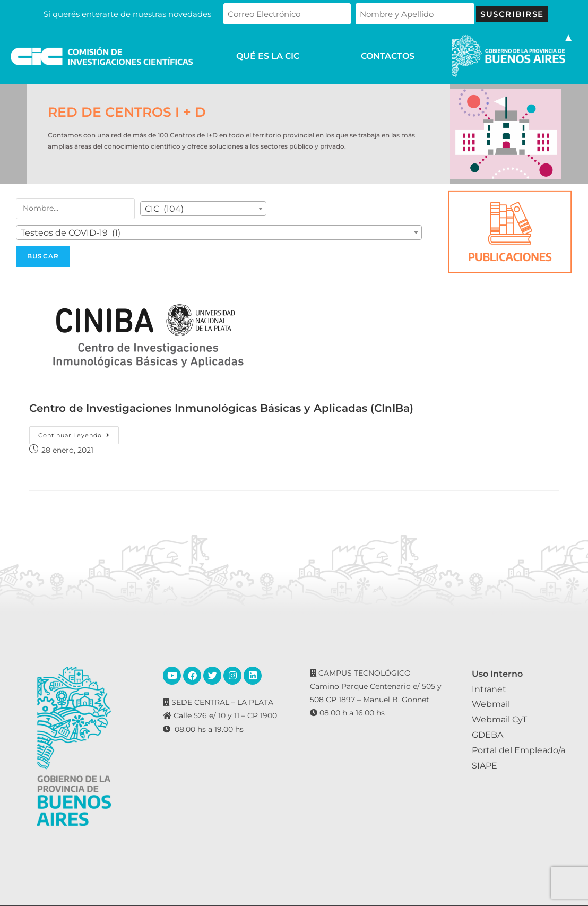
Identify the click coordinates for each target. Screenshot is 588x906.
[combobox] (203, 209)
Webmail (491, 704)
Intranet (489, 689)
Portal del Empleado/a (518, 750)
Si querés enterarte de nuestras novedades (127, 14)
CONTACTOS (388, 56)
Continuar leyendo (79, 433)
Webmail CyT (499, 719)
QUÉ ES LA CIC (268, 56)
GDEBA (487, 735)
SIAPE (485, 766)
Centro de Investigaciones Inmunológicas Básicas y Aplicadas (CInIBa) (221, 408)
